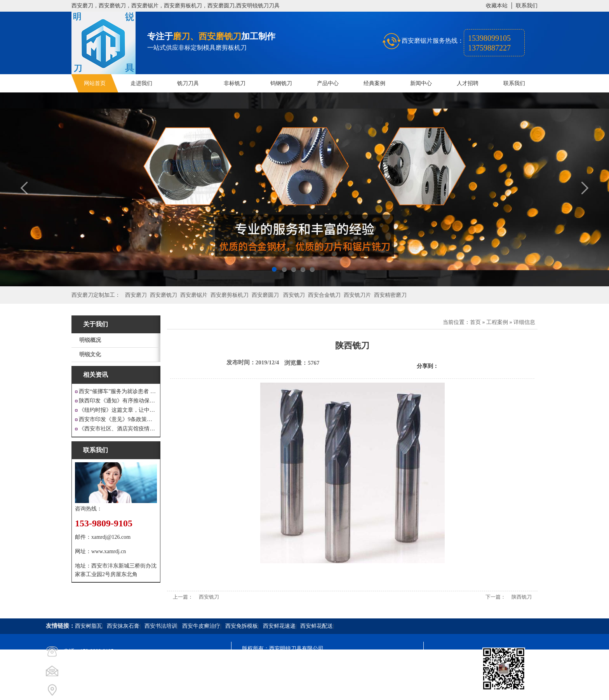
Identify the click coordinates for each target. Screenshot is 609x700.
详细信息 (524, 322)
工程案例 (497, 322)
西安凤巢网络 (285, 690)
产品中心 (328, 83)
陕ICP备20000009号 (298, 663)
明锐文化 (90, 354)
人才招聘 (468, 83)
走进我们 (141, 83)
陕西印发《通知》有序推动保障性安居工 (118, 401)
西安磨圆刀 (265, 295)
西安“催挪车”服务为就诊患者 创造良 (118, 391)
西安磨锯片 (194, 295)
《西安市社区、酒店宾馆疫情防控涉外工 (118, 429)
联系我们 (527, 6)
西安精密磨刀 (390, 295)
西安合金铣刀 (324, 295)
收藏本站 (497, 6)
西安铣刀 (294, 295)
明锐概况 (90, 340)
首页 (475, 322)
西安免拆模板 (242, 626)
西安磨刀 (136, 295)
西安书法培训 (161, 626)
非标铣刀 (235, 83)
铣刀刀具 (188, 83)
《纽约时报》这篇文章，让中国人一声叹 (118, 410)
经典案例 (374, 83)
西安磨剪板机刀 (230, 295)
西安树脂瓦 (89, 626)
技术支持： (256, 690)
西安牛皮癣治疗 (201, 626)
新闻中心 (421, 83)
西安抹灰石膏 (123, 626)
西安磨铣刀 (164, 295)
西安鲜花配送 (317, 626)
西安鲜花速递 (279, 626)
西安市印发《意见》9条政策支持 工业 (118, 419)
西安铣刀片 (357, 295)
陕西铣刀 (522, 597)
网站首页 (95, 83)
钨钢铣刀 (281, 83)
